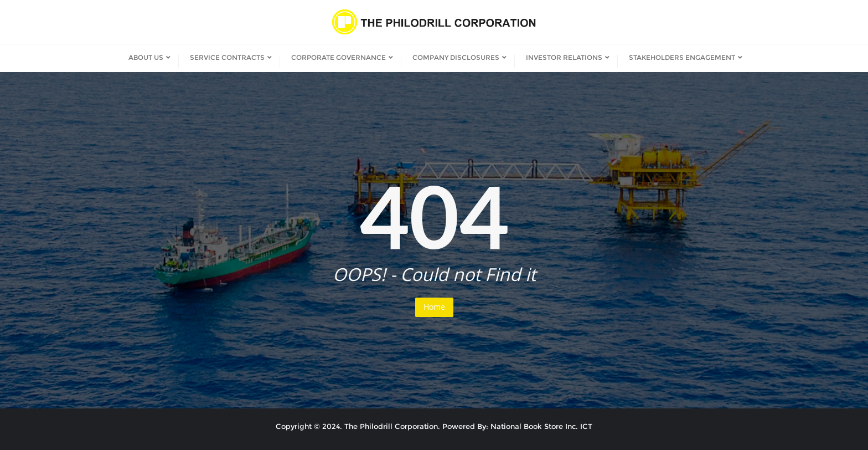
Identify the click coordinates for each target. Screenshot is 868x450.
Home (434, 307)
